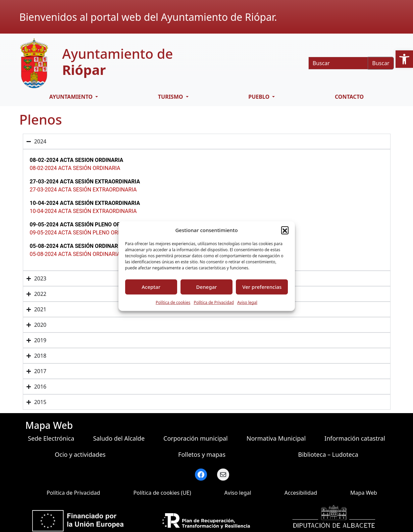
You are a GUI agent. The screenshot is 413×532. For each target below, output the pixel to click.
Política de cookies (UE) (162, 493)
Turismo (171, 97)
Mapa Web (364, 493)
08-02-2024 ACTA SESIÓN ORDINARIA (75, 168)
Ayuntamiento (72, 97)
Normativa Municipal (276, 438)
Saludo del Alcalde (119, 438)
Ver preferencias (262, 287)
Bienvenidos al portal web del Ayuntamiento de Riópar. (148, 17)
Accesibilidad (301, 493)
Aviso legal (247, 302)
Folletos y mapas (202, 454)
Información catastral (355, 438)
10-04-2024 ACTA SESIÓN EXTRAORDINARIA (83, 211)
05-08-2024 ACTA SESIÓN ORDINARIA (75, 254)
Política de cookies (173, 302)
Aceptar (151, 287)
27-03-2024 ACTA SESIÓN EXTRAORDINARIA (83, 190)
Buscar (381, 63)
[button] (404, 59)
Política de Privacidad (214, 302)
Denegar (207, 287)
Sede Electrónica (51, 438)
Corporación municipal (196, 438)
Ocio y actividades (80, 454)
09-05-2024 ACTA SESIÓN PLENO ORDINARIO (84, 233)
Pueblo (260, 97)
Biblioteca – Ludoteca (328, 454)
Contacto (349, 97)
